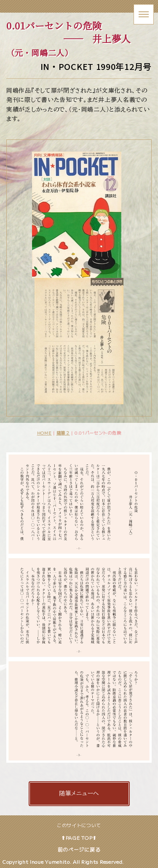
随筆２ (63, 433)
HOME (44, 433)
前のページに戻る (79, 849)
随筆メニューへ (79, 793)
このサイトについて (79, 825)
